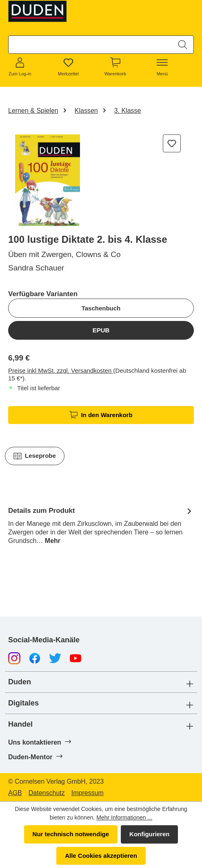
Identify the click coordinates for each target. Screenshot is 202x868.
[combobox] (90, 45)
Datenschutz (47, 793)
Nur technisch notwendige (71, 834)
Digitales (23, 703)
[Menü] (162, 67)
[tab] (101, 525)
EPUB (101, 330)
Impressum (88, 793)
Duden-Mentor (35, 757)
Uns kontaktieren (39, 742)
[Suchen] (183, 45)
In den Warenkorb (101, 415)
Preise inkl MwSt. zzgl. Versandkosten (61, 370)
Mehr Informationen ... (124, 817)
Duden (20, 682)
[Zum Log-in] (20, 67)
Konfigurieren (149, 834)
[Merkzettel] (68, 67)
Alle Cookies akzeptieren (101, 856)
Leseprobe (35, 456)
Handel (20, 724)
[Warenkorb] (115, 67)
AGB (15, 793)
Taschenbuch (101, 308)
